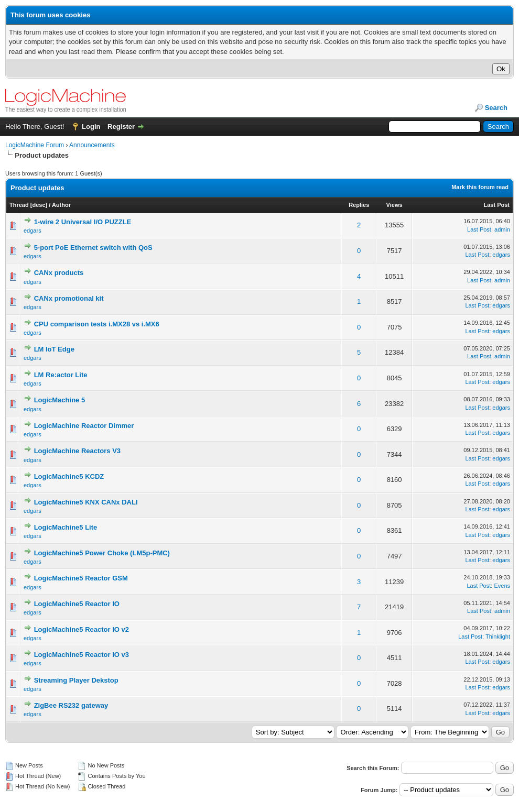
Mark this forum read (480, 187)
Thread (19, 205)
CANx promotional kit (69, 298)
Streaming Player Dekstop (76, 680)
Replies (359, 205)
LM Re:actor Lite (61, 375)
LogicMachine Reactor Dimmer (84, 426)
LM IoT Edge (54, 349)
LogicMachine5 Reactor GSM (81, 578)
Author (61, 205)
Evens (502, 586)
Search (496, 108)
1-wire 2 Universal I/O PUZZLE (83, 222)
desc (39, 205)
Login (91, 127)
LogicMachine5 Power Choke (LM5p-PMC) (102, 553)
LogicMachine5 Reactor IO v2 (82, 629)
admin (502, 229)
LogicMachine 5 (60, 400)
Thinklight (498, 637)
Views (394, 205)
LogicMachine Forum (35, 145)
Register (121, 127)
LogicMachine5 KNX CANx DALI (86, 502)
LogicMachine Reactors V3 (77, 451)
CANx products (59, 273)
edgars (33, 231)
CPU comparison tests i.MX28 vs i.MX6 (97, 324)
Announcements (92, 145)
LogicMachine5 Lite (66, 527)
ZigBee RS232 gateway (71, 705)
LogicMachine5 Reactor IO (77, 604)
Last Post (496, 205)
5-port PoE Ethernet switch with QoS (93, 248)
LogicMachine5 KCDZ (69, 476)
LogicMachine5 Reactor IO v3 (82, 655)
